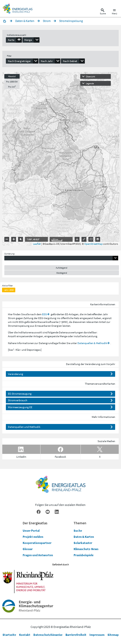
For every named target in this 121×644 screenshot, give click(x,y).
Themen (80, 523)
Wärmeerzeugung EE (20, 407)
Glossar (28, 549)
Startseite (9, 635)
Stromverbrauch (18, 400)
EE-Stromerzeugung (20, 394)
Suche (78, 531)
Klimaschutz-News (86, 549)
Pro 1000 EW (12, 82)
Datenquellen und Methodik (24, 427)
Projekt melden (33, 537)
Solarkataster (83, 543)
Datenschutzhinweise (48, 635)
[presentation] (14, 40)
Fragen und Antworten (38, 555)
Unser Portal (31, 531)
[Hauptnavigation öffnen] (115, 12)
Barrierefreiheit (76, 635)
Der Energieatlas (35, 523)
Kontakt (25, 635)
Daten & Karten (84, 537)
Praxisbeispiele (84, 555)
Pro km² (12, 87)
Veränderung (16, 374)
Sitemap (113, 635)
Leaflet (37, 244)
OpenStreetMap (93, 244)
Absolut (12, 76)
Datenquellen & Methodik (92, 343)
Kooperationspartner (37, 543)
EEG (44, 314)
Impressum (97, 635)
